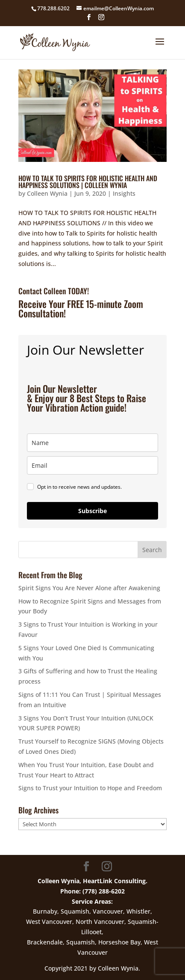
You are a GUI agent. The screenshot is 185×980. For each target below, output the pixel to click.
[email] (92, 465)
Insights (124, 193)
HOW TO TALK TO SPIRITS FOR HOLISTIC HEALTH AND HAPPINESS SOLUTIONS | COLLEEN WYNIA (88, 182)
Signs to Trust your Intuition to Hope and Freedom (90, 788)
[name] (92, 443)
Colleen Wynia (47, 193)
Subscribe (92, 511)
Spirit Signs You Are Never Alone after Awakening (89, 588)
